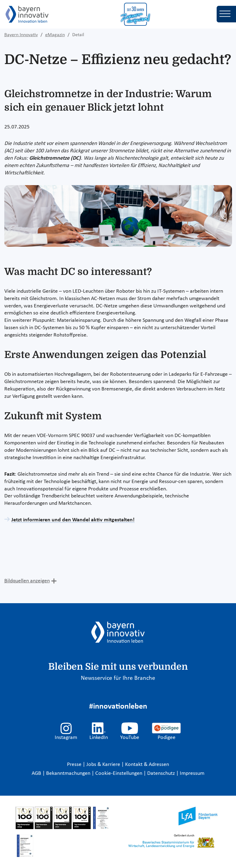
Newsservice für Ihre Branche (118, 678)
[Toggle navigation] (226, 14)
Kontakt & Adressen (147, 765)
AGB (37, 773)
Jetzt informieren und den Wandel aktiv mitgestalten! (73, 520)
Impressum (192, 773)
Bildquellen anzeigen (27, 581)
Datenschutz (162, 773)
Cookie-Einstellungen (119, 773)
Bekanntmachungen (69, 773)
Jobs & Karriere (104, 765)
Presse (75, 765)
